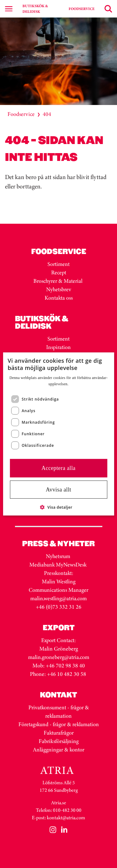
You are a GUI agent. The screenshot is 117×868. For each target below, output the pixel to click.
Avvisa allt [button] (59, 490)
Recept (59, 272)
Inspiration (58, 347)
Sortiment (58, 264)
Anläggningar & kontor (59, 750)
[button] (58, 507)
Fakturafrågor (59, 733)
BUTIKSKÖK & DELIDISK (35, 9)
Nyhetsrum (58, 556)
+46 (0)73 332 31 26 (59, 607)
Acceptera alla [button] (58, 468)
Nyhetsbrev (59, 289)
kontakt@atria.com (66, 818)
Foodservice (21, 114)
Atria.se (59, 803)
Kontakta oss (59, 298)
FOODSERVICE (82, 9)
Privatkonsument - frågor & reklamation (59, 712)
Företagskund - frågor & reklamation (59, 724)
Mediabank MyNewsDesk (58, 565)
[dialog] (58, 434)
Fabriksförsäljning (59, 741)
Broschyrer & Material (58, 281)
